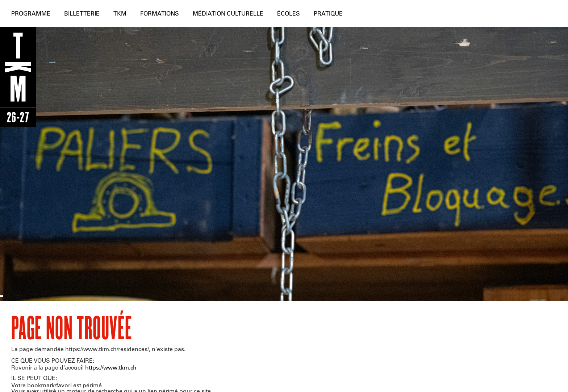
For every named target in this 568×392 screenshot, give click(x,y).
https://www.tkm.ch (111, 367)
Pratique (328, 13)
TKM (120, 13)
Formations (160, 13)
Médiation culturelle (228, 13)
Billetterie (82, 13)
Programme (31, 13)
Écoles (289, 13)
